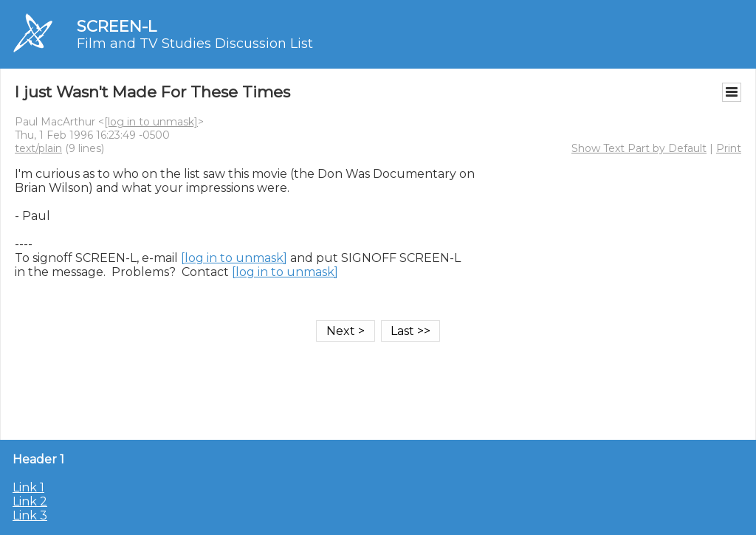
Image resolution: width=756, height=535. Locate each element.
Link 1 (28, 487)
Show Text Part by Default (639, 148)
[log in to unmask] (151, 122)
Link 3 (30, 515)
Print (729, 148)
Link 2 (30, 501)
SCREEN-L (117, 26)
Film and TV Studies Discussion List (195, 44)
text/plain (38, 148)
